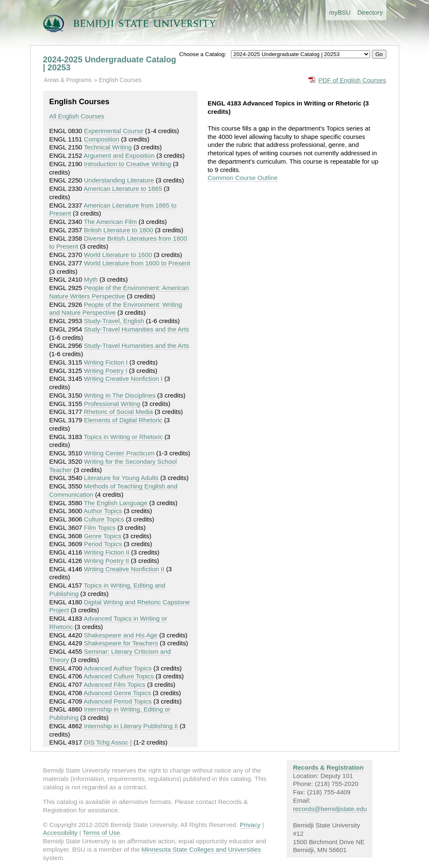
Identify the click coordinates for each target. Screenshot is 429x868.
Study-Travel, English (114, 321)
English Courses (120, 80)
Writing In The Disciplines (120, 395)
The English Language (116, 503)
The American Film (110, 222)
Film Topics (100, 528)
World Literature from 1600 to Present (137, 263)
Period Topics (103, 544)
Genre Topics (103, 536)
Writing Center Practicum (119, 453)
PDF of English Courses (352, 80)
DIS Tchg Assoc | (108, 742)
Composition (102, 139)
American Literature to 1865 (123, 189)
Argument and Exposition (119, 155)
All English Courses (77, 116)
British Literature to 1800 (119, 230)
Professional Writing (112, 404)
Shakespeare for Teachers (121, 643)
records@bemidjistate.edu (330, 809)
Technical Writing (108, 147)
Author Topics (103, 511)
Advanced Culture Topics (119, 676)
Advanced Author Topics (118, 668)
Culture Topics (104, 519)
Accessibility (60, 833)
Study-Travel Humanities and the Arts (137, 329)
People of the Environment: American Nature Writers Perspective (119, 292)
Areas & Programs (68, 80)
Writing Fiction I (106, 362)
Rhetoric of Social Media (119, 412)
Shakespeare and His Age (121, 635)
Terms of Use (101, 833)
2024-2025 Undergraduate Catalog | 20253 (110, 64)
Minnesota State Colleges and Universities (201, 849)
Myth (91, 279)
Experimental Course (114, 131)
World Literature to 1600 (118, 255)
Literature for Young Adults (121, 478)
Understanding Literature (119, 180)
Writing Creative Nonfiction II (124, 569)
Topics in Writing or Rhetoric (123, 437)
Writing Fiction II (107, 552)
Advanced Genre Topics (117, 693)
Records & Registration (328, 767)
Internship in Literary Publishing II (131, 726)
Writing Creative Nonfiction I (123, 379)
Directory (370, 12)
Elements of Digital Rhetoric (123, 420)
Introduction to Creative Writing (128, 164)
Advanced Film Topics (114, 684)
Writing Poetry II (107, 561)
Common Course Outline (243, 178)
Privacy (250, 825)
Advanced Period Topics (118, 701)
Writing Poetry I (106, 371)
